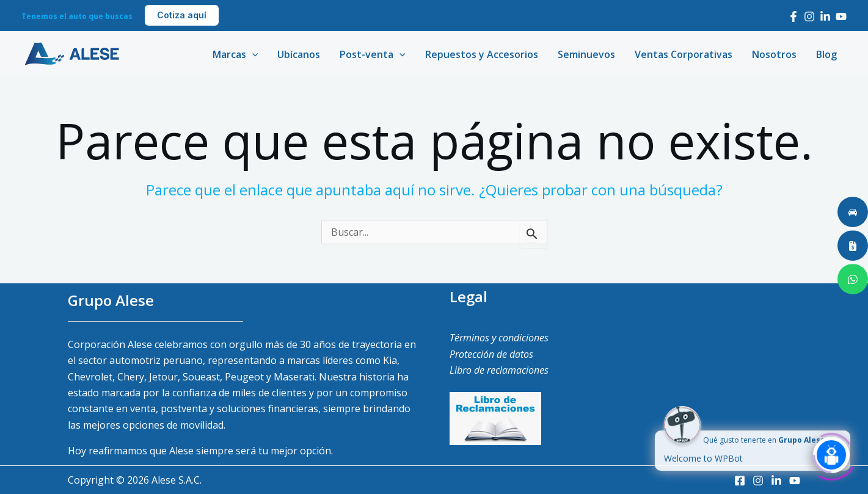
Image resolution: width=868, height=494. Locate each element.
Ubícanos (299, 54)
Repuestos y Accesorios (482, 54)
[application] (252, 54)
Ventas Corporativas (684, 54)
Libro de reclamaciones (499, 370)
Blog (826, 54)
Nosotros (774, 54)
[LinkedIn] (825, 16)
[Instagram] (809, 16)
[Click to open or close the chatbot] (831, 454)
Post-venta (373, 54)
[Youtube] (841, 16)
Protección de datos (491, 354)
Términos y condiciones (499, 338)
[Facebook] (793, 16)
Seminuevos (586, 54)
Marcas (235, 54)
